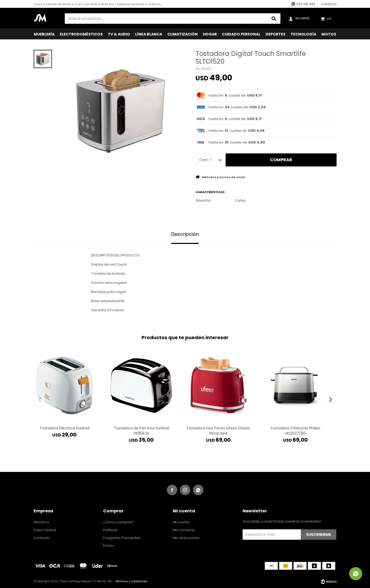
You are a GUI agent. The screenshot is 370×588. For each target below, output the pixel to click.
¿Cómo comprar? (119, 522)
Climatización (183, 34)
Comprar (281, 160)
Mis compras (184, 530)
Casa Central (45, 530)
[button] (330, 400)
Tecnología (303, 34)
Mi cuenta (181, 522)
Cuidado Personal (241, 34)
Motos (329, 34)
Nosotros (41, 522)
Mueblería (44, 34)
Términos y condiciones (131, 581)
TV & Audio (119, 34)
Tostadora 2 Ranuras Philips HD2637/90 (295, 431)
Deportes (275, 34)
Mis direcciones (186, 538)
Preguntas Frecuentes (122, 538)
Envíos (109, 546)
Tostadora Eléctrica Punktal (64, 428)
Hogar (210, 34)
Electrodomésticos (81, 34)
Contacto (329, 4)
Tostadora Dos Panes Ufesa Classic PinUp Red (218, 431)
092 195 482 (306, 4)
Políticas (110, 530)
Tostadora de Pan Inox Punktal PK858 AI (141, 431)
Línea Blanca (149, 34)
